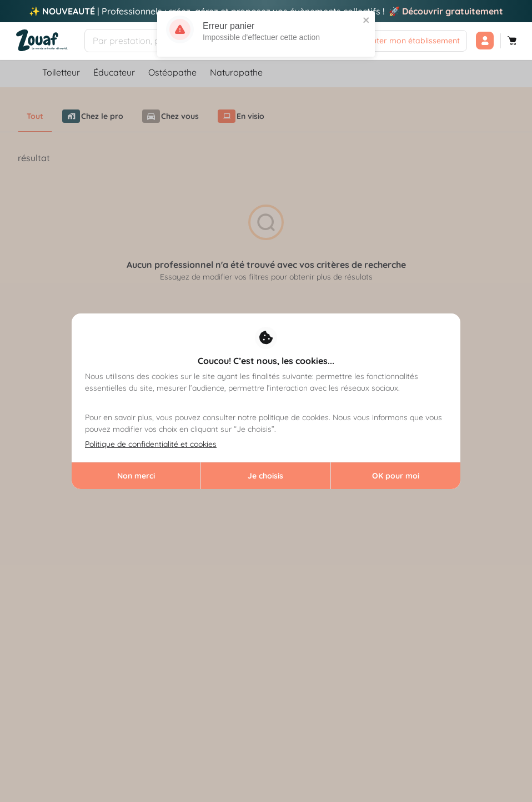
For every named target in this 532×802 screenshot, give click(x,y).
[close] (367, 18)
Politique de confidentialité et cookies (151, 444)
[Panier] (512, 41)
